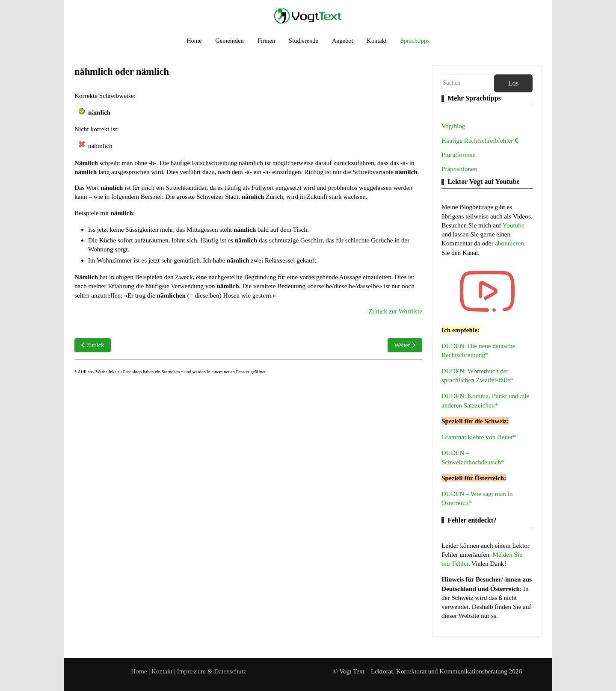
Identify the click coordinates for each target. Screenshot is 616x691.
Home (139, 671)
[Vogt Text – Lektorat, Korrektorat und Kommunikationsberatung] (308, 16)
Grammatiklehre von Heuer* (479, 437)
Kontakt (163, 671)
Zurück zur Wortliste (395, 311)
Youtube (514, 225)
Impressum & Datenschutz (212, 671)
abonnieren (509, 243)
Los (513, 83)
